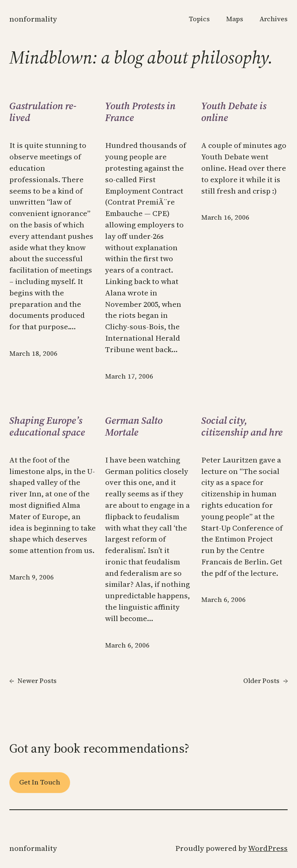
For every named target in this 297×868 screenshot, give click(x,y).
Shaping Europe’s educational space (47, 426)
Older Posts (265, 681)
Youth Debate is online (234, 112)
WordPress (268, 848)
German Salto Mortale (134, 426)
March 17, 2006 (129, 376)
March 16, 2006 (225, 217)
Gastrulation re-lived (43, 112)
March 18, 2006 (33, 354)
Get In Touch (40, 782)
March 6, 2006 (127, 645)
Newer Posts (33, 681)
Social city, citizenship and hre (242, 426)
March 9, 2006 (32, 577)
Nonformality (33, 19)
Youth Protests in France (140, 112)
